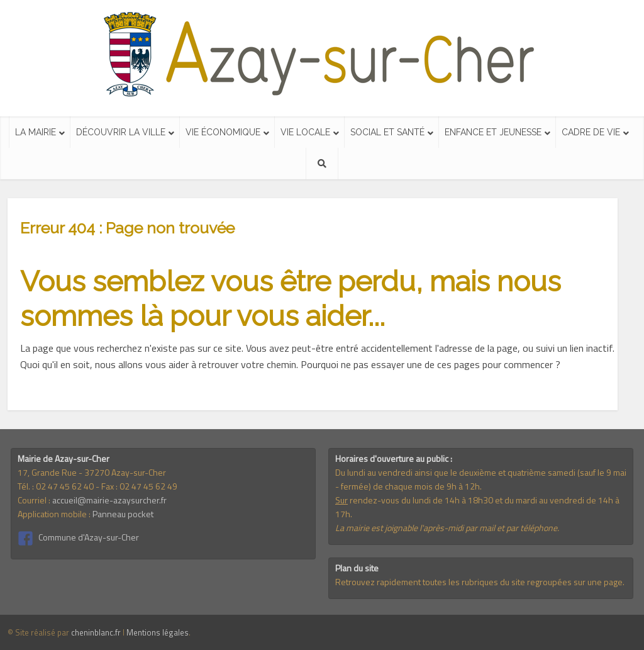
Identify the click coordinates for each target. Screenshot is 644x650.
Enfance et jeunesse (493, 132)
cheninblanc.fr (96, 632)
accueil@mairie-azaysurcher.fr (109, 500)
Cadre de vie (591, 132)
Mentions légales (158, 632)
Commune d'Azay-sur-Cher (89, 537)
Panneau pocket (123, 514)
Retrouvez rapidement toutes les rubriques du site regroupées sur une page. (480, 582)
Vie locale (305, 132)
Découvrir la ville (121, 132)
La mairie (36, 132)
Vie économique (223, 132)
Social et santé (387, 132)
